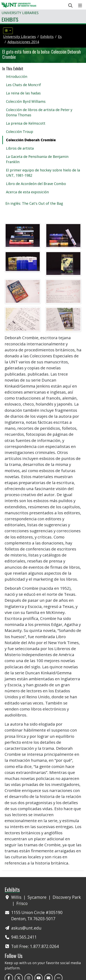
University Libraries (20, 13)
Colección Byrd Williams (26, 101)
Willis (17, 897)
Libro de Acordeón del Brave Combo (36, 184)
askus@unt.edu (26, 928)
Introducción (17, 76)
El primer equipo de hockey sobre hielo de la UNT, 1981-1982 (43, 173)
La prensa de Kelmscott (26, 123)
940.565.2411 (24, 937)
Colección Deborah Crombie (31, 140)
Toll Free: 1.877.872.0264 (35, 946)
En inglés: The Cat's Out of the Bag (34, 203)
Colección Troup (20, 132)
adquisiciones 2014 (23, 42)
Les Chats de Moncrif (23, 85)
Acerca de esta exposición (27, 192)
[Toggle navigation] (80, 6)
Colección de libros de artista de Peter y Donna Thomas (39, 112)
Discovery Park (67, 897)
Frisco (22, 903)
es (60, 37)
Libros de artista (20, 148)
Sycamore (38, 897)
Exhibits (10, 19)
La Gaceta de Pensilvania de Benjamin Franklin (37, 159)
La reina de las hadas (23, 93)
